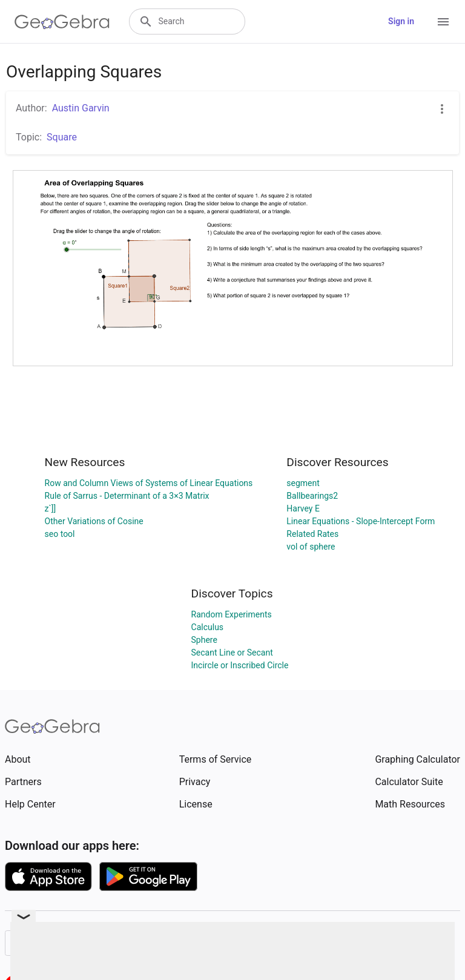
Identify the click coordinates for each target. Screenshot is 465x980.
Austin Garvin (81, 108)
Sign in (401, 21)
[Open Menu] (443, 22)
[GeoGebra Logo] (62, 22)
